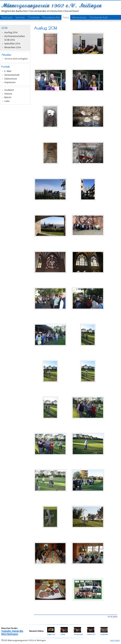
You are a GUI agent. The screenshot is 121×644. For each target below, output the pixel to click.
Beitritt (8, 97)
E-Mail (8, 71)
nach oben (115, 640)
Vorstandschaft (98, 17)
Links (7, 101)
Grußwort (9, 90)
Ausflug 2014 (11, 33)
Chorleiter (34, 17)
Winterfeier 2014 (13, 47)
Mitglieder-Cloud (83, 22)
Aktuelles (6, 55)
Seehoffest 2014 (12, 44)
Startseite (7, 17)
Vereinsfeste (79, 17)
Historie (8, 94)
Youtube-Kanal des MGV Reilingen (12, 632)
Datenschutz (11, 79)
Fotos (66, 17)
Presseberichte (51, 17)
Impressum (10, 82)
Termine (20, 17)
